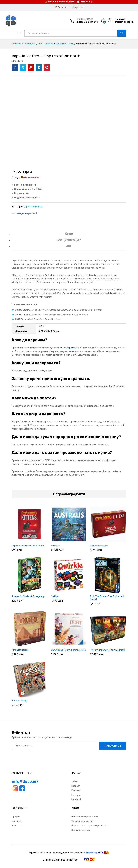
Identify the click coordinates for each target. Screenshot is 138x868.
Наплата (16, 826)
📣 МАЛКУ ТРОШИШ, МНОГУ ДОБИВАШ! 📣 (69, 2)
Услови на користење (83, 821)
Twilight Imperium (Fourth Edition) (108, 650)
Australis (56, 546)
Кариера (76, 786)
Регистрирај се (124, 22)
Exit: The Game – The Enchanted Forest (107, 598)
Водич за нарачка (81, 830)
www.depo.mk (68, 348)
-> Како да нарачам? (24, 213)
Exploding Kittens (99, 546)
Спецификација (69, 240)
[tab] (69, 235)
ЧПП (69, 246)
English (77, 7)
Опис (69, 234)
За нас (75, 782)
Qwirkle (55, 596)
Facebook (76, 800)
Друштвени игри (33, 207)
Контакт (76, 790)
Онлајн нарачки (85, 19)
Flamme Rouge (19, 701)
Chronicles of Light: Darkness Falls (68, 650)
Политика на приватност (85, 817)
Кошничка (17, 821)
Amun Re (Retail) (20, 650)
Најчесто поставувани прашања (89, 826)
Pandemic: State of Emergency (28, 596)
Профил (16, 817)
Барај (122, 33)
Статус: (16, 177)
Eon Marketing (90, 853)
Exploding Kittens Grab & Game (28, 546)
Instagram (77, 795)
